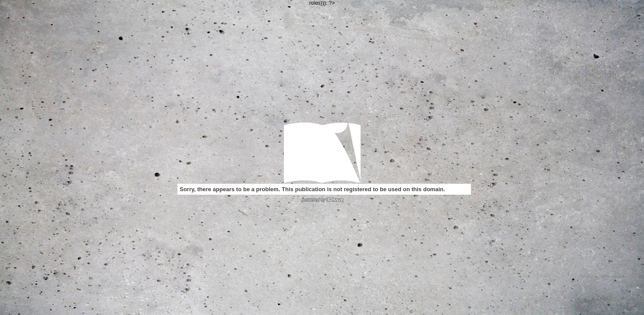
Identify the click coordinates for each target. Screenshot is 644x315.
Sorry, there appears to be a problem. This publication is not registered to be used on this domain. (312, 189)
